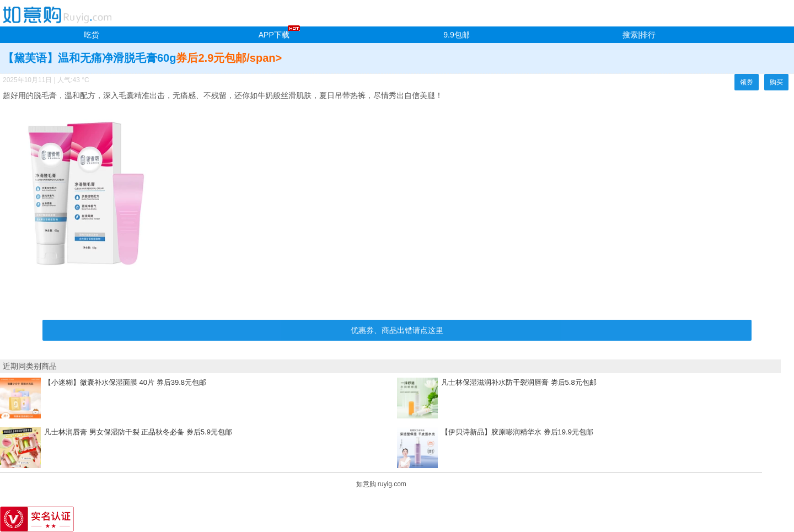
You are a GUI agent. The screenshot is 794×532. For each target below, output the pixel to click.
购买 (776, 82)
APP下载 (274, 35)
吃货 (92, 35)
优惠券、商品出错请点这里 (397, 330)
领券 (747, 82)
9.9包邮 (456, 35)
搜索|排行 (639, 35)
